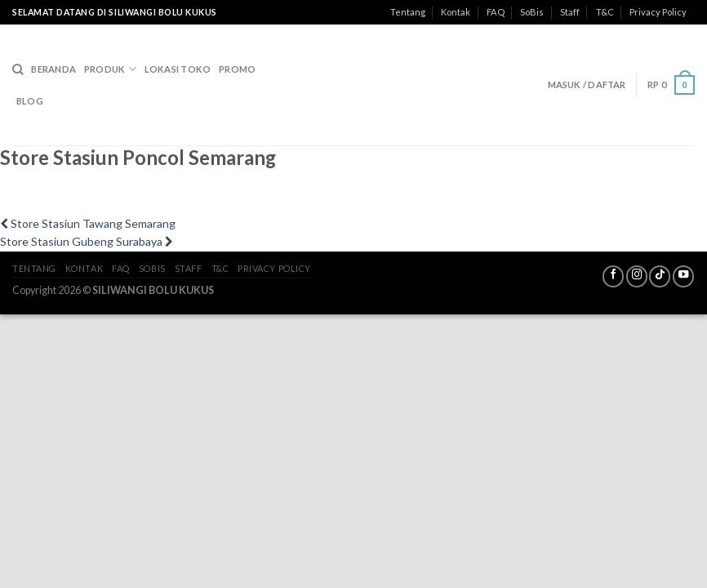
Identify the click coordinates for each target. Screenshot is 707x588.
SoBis (532, 12)
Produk (110, 69)
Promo (237, 69)
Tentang (408, 12)
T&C (605, 12)
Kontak (456, 12)
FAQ (496, 12)
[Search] (18, 69)
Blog (30, 101)
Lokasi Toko (178, 69)
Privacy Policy (658, 12)
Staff (570, 12)
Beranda (53, 69)
